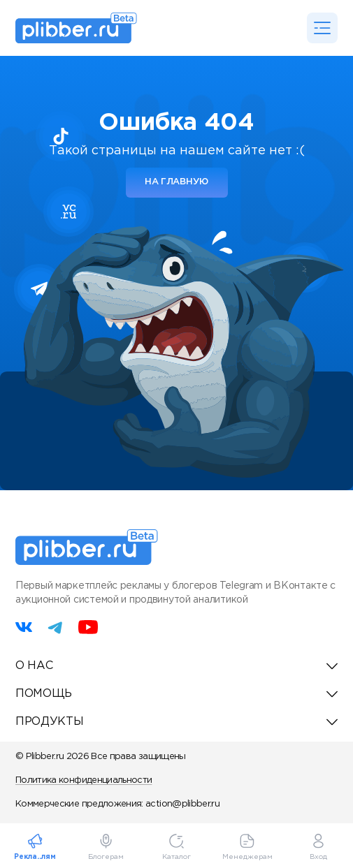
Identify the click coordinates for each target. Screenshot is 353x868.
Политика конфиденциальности (84, 780)
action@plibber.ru (182, 804)
